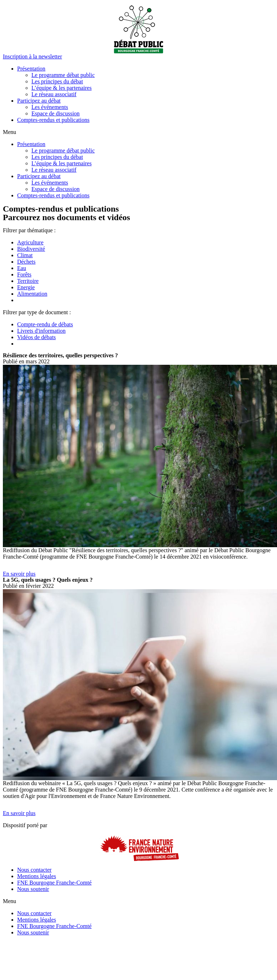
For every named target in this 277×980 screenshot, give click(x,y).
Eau (22, 268)
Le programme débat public (63, 75)
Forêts (24, 274)
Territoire (28, 281)
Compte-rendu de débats (45, 324)
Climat (25, 255)
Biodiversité (31, 249)
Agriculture (30, 242)
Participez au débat (39, 101)
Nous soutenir (33, 889)
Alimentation (32, 294)
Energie (26, 287)
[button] (32, 56)
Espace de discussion (56, 113)
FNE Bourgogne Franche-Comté (54, 883)
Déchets (26, 262)
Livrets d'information (41, 331)
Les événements (50, 107)
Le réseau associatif (54, 94)
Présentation (31, 69)
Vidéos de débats (36, 337)
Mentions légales (37, 876)
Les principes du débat (57, 81)
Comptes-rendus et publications (53, 120)
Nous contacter (34, 870)
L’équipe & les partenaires (62, 88)
